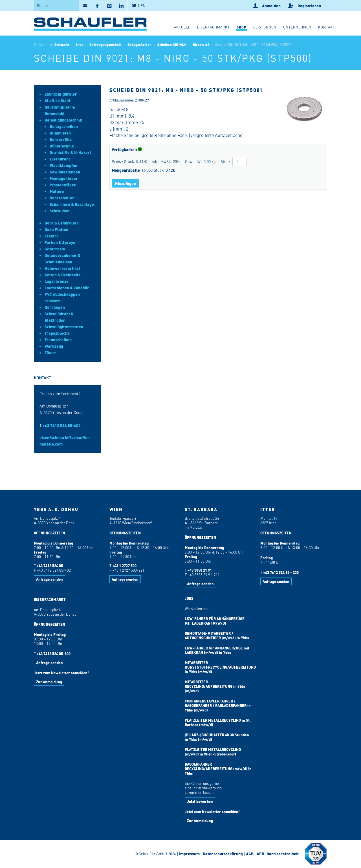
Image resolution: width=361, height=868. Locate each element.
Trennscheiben (58, 340)
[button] (242, 28)
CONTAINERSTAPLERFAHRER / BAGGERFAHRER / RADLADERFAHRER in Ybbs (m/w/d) (218, 705)
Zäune (50, 353)
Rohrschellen (62, 198)
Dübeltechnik (62, 146)
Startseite (62, 45)
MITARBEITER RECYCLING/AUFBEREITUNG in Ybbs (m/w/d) (215, 686)
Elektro (52, 236)
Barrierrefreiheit (282, 854)
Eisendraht (60, 159)
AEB (260, 854)
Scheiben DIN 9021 (172, 45)
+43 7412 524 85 (50, 566)
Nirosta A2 (201, 45)
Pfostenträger (63, 185)
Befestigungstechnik (105, 45)
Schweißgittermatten (64, 327)
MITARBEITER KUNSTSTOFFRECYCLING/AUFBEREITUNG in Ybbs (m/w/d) (220, 667)
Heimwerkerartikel (62, 268)
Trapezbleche (57, 333)
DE (134, 5)
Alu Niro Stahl (57, 100)
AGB (250, 854)
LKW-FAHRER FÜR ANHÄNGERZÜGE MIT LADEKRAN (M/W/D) (215, 621)
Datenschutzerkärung (223, 854)
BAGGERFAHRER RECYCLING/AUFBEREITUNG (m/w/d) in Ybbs (218, 769)
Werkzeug (54, 346)
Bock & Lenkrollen (62, 223)
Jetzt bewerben (200, 801)
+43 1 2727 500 (124, 566)
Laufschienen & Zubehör (67, 288)
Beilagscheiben (139, 45)
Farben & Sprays (60, 242)
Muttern (57, 191)
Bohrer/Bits (61, 139)
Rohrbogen (55, 307)
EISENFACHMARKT (50, 599)
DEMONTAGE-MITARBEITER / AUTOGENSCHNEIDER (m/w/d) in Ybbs (217, 635)
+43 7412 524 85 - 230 (281, 572)
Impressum (189, 854)
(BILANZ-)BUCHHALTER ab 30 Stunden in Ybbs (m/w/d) (217, 737)
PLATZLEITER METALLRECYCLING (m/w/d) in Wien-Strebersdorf (213, 752)
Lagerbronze (57, 281)
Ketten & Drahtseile (63, 275)
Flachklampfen (63, 165)
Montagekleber (64, 178)
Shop (80, 45)
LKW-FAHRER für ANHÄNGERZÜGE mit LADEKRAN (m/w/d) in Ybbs (217, 650)
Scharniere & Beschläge (72, 204)
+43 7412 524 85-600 (62, 425)
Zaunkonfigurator (61, 94)
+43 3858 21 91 (200, 570)
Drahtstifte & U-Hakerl (70, 152)
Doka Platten (56, 229)
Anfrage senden (49, 579)
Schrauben (60, 211)
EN (143, 5)
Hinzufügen (126, 183)
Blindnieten (60, 133)
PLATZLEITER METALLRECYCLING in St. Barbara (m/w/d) (218, 722)
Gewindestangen (65, 172)
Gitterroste (55, 249)
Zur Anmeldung (49, 682)
